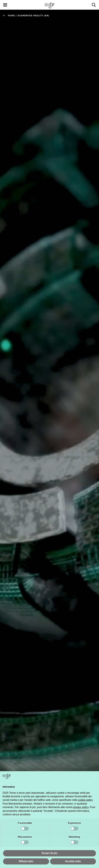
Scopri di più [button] (49, 853)
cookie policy (85, 800)
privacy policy (81, 807)
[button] (95, 776)
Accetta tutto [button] (73, 861)
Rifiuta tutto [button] (26, 861)
